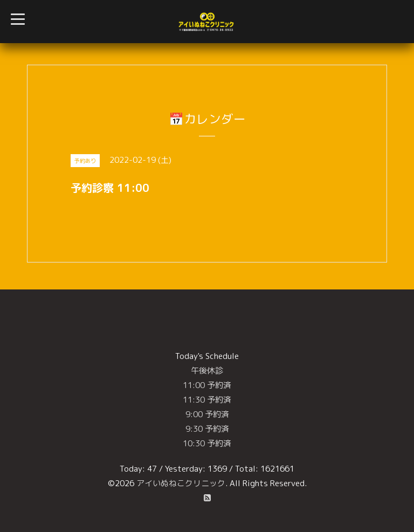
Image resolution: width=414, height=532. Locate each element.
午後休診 (207, 371)
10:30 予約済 (207, 443)
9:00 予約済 (207, 414)
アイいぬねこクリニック (181, 483)
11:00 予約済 (207, 385)
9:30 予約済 (207, 429)
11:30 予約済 (207, 400)
